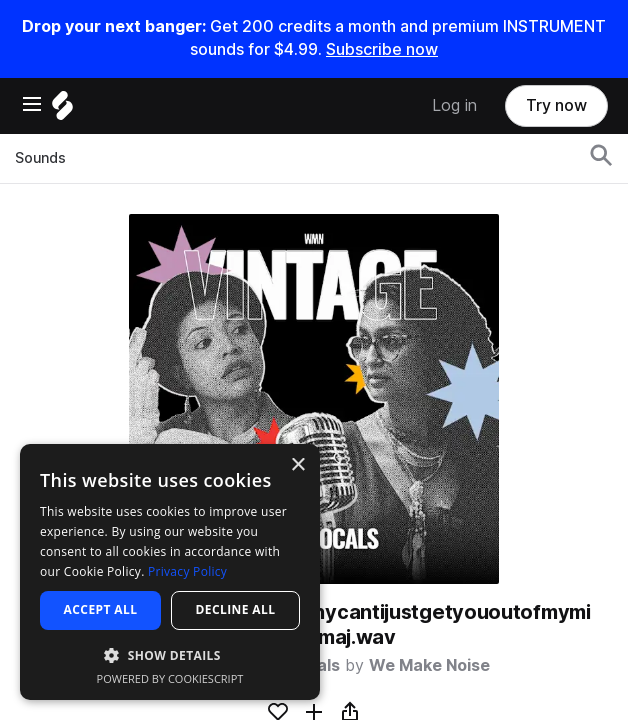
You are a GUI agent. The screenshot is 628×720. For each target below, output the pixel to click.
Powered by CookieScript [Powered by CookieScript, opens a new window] (170, 678)
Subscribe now (382, 49)
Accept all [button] (101, 609)
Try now (556, 105)
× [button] (297, 465)
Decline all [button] (236, 609)
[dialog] (170, 572)
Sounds (40, 158)
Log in (454, 105)
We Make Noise (429, 665)
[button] (170, 654)
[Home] (62, 110)
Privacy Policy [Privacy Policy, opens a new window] (187, 571)
